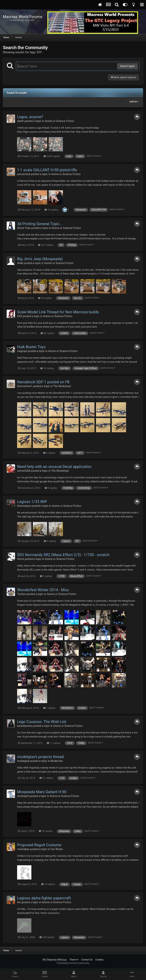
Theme (74, 960)
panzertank (24, 174)
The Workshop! (62, 386)
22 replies (47, 368)
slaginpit (22, 351)
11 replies (54, 743)
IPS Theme (48, 960)
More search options (124, 77)
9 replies (50, 541)
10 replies (51, 210)
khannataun (24, 506)
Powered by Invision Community (73, 963)
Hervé (21, 559)
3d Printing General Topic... (40, 224)
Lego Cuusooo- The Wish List (42, 722)
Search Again (127, 66)
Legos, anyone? (30, 117)
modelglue (23, 761)
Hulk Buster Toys (31, 347)
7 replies (49, 708)
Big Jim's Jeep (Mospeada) (40, 259)
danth (21, 121)
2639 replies (52, 156)
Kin (19, 902)
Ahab (20, 263)
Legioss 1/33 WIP (32, 502)
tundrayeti (23, 796)
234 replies (47, 937)
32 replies (46, 831)
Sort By (134, 102)
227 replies (46, 245)
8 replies (51, 488)
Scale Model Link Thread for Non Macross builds (58, 312)
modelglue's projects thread (40, 757)
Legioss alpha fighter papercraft (44, 898)
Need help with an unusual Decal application (54, 467)
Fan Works (57, 849)
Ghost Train (24, 228)
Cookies (99, 960)
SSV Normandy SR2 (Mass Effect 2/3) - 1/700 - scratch (63, 555)
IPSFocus (62, 960)
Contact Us (87, 960)
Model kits (57, 761)
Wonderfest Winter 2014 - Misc (43, 590)
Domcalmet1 (25, 386)
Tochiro (22, 594)
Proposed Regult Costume (39, 845)
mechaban (23, 849)
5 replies (46, 576)
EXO (20, 316)
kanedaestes (25, 726)
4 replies (49, 453)
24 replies (45, 298)
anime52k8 (24, 471)
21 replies (46, 778)
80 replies (47, 333)
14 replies (48, 884)
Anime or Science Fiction (60, 121)
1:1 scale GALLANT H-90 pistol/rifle (47, 170)
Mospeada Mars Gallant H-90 (42, 792)
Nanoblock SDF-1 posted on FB (43, 382)
